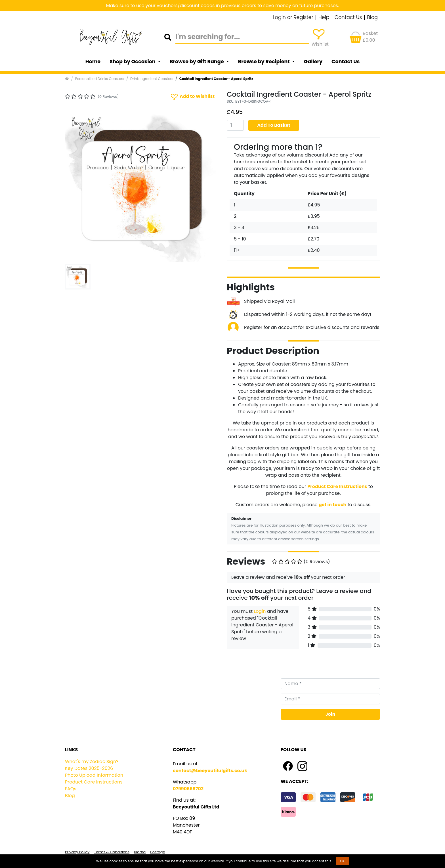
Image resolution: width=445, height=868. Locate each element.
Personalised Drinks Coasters (100, 79)
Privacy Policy (77, 852)
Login (260, 611)
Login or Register (293, 18)
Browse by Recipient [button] (265, 62)
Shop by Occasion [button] (133, 62)
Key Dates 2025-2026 (89, 768)
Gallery (313, 62)
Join (330, 714)
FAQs (71, 789)
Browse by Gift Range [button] (197, 62)
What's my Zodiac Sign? (92, 762)
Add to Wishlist (192, 97)
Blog (372, 18)
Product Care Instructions (94, 782)
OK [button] (342, 861)
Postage (158, 852)
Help (324, 18)
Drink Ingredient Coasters (152, 79)
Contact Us (348, 18)
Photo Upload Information (94, 775)
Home (93, 62)
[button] (76, 185)
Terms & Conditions (112, 852)
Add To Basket (274, 125)
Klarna (140, 852)
